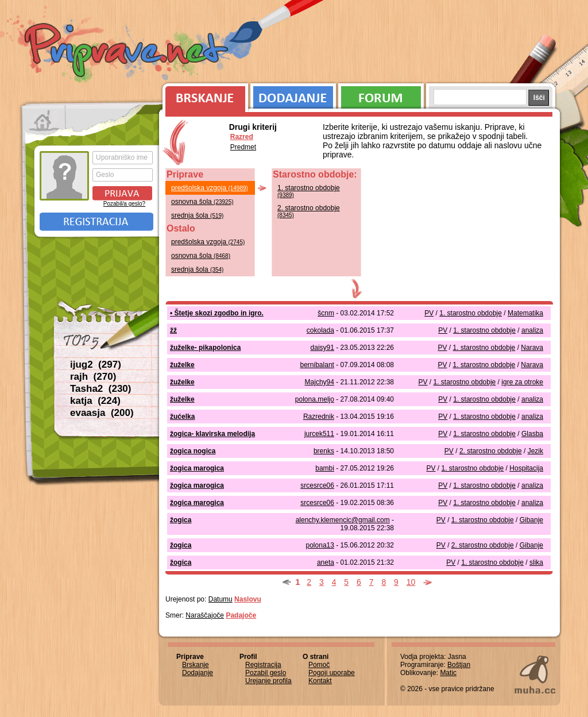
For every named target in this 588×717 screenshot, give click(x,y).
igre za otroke (522, 382)
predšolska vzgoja (210, 188)
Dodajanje (293, 95)
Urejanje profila (268, 681)
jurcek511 (319, 434)
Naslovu (248, 599)
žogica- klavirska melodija (212, 434)
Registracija (96, 222)
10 (411, 582)
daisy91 (322, 348)
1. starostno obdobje (309, 191)
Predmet (243, 147)
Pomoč (319, 665)
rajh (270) (93, 377)
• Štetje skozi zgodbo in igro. (217, 313)
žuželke (182, 365)
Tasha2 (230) (100, 389)
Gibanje (531, 520)
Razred (242, 137)
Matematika (525, 313)
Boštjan (459, 665)
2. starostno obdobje (309, 211)
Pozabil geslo (266, 673)
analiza (532, 330)
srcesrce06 (317, 485)
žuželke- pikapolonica (205, 348)
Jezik (535, 451)
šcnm (326, 313)
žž (173, 330)
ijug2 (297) (96, 365)
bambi (325, 468)
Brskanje (203, 95)
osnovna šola (202, 202)
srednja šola (197, 215)
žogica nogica (193, 451)
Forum (381, 95)
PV (429, 313)
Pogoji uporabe (332, 673)
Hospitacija (526, 468)
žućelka (182, 417)
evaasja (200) (102, 413)
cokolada (320, 330)
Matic (448, 673)
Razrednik (319, 417)
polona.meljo (315, 399)
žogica (181, 520)
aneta (326, 562)
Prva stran (44, 121)
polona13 (320, 545)
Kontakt (320, 681)
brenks (324, 451)
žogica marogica (197, 468)
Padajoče (241, 615)
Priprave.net (127, 52)
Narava (532, 348)
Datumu (220, 599)
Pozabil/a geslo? (124, 204)
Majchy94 (320, 382)
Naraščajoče (205, 615)
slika (536, 562)
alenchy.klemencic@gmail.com (343, 520)
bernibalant (317, 365)
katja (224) (95, 401)
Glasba (532, 434)
